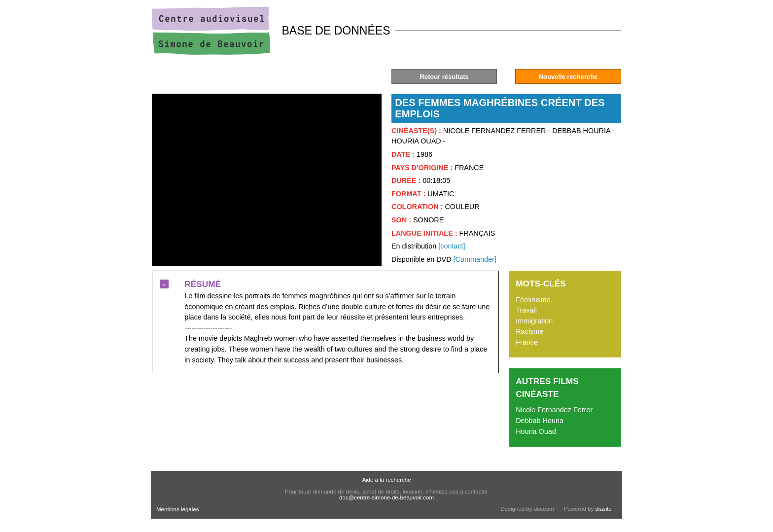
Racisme (529, 331)
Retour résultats (444, 77)
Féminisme (533, 300)
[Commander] (475, 259)
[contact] (452, 246)
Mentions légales (177, 509)
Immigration (534, 321)
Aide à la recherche (386, 480)
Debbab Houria (540, 421)
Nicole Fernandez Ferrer (554, 410)
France (527, 342)
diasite (604, 509)
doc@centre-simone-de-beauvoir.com (386, 497)
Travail (526, 310)
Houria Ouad (536, 431)
